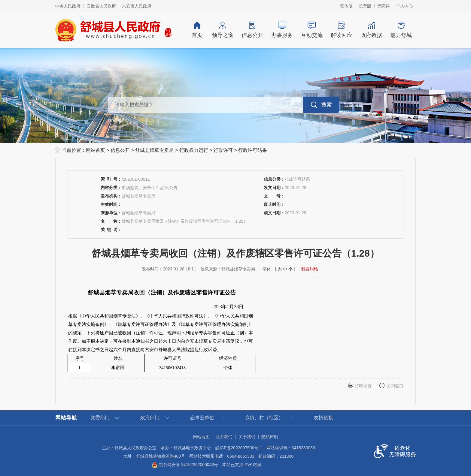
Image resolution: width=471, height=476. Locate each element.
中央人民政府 (68, 6)
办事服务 (282, 30)
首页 (197, 30)
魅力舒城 (401, 30)
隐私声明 (270, 437)
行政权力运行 (194, 150)
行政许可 (223, 150)
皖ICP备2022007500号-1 (239, 448)
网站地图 (201, 437)
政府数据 (371, 30)
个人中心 (404, 6)
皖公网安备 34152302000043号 (185, 465)
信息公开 (252, 30)
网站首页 (96, 150)
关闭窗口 (395, 386)
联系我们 (224, 437)
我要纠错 (310, 269)
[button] (365, 6)
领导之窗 (222, 30)
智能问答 (354, 105)
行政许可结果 (253, 150)
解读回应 (341, 30)
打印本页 (363, 386)
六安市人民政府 (137, 6)
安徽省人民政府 (101, 6)
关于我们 (247, 437)
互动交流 (312, 30)
